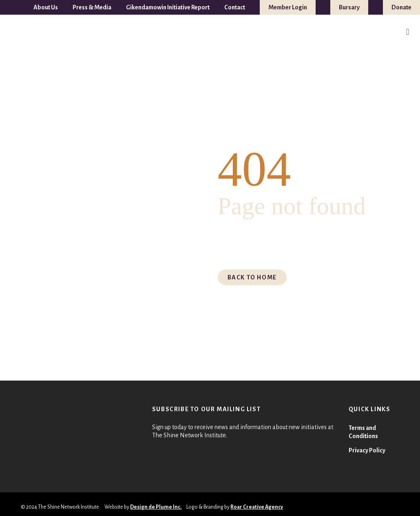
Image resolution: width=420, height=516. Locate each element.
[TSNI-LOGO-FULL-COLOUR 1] (23, 32)
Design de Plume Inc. (156, 507)
